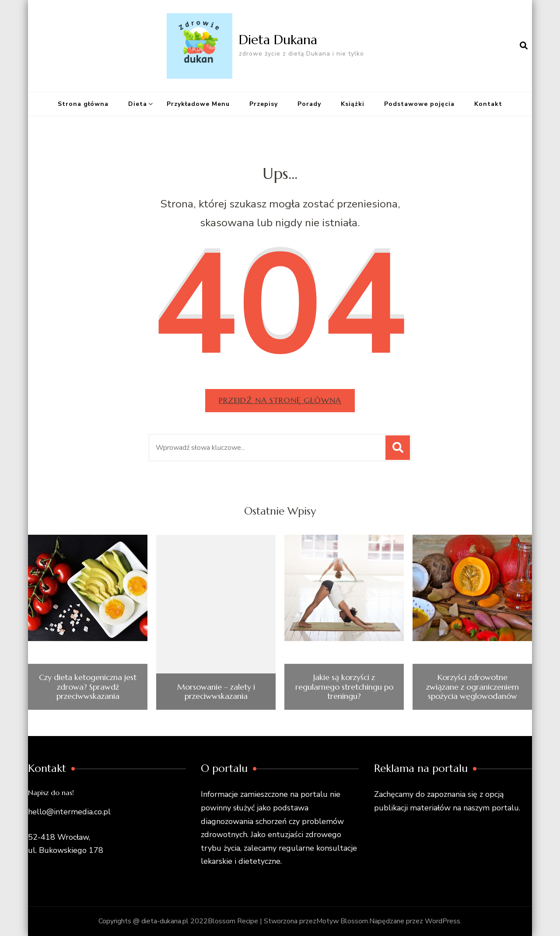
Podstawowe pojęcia (419, 104)
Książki (353, 104)
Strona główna (83, 104)
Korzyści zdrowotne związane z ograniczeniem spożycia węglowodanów (472, 687)
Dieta (138, 104)
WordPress (443, 921)
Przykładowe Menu (198, 104)
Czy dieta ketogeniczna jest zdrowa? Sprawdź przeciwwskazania (88, 687)
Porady (309, 104)
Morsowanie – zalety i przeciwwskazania (216, 692)
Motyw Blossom (342, 921)
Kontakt (488, 104)
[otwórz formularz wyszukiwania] (524, 46)
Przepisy (264, 104)
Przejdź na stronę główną (280, 400)
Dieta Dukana (278, 40)
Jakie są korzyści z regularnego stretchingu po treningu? (344, 687)
